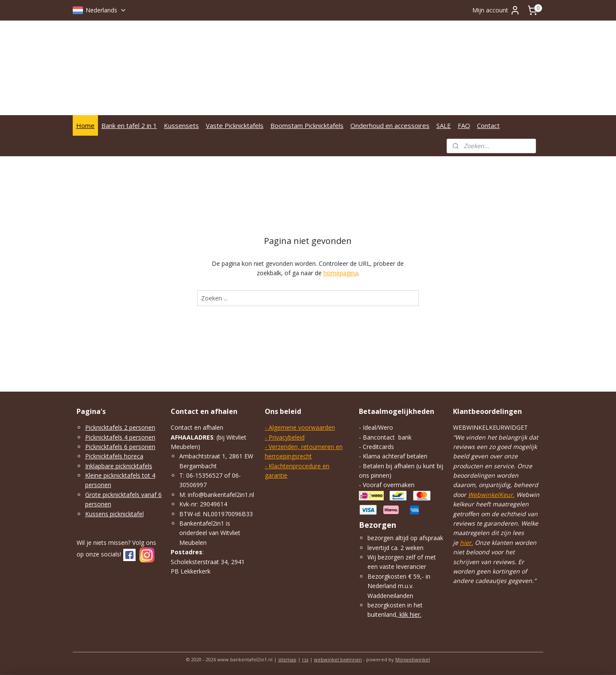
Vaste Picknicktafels (235, 125)
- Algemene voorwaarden (300, 427)
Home (85, 125)
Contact (488, 125)
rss (305, 659)
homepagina (341, 273)
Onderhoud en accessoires (390, 125)
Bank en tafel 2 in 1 (129, 125)
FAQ (464, 125)
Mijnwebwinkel (413, 659)
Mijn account (496, 10)
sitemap (287, 659)
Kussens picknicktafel (114, 514)
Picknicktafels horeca (114, 456)
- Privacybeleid (285, 437)
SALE (444, 125)
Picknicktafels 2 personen (120, 427)
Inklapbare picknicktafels (119, 466)
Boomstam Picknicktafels (307, 125)
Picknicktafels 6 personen (120, 447)
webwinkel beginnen (338, 659)
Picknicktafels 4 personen (120, 437)
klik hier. (410, 614)
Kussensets (181, 125)
